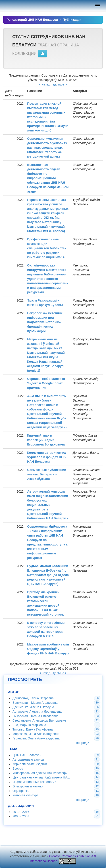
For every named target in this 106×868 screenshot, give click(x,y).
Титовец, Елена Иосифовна (33, 729)
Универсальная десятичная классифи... (41, 773)
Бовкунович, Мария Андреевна (35, 703)
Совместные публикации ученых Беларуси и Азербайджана (47, 474)
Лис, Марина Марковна (29, 725)
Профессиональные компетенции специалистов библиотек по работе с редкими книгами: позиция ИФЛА (47, 248)
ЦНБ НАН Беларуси (27, 755)
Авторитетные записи (28, 760)
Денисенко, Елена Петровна (33, 698)
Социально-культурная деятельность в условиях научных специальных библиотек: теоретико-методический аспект (47, 148)
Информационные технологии (34, 782)
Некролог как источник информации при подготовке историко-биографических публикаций (45, 322)
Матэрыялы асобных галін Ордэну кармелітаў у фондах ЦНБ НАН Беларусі (48, 649)
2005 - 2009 (21, 816)
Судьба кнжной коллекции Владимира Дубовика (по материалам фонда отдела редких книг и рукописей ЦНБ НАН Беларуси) (48, 575)
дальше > (60, 84)
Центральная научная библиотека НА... (41, 777)
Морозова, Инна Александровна (36, 734)
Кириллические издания (30, 764)
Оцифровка (21, 791)
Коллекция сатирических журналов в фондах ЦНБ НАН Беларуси (47, 457)
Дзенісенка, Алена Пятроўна (33, 707)
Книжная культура (25, 795)
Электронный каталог (28, 786)
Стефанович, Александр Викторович (39, 720)
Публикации (72, 20)
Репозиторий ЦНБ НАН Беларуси (32, 20)
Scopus (18, 768)
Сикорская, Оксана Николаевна (35, 716)
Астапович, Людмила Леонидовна (37, 712)
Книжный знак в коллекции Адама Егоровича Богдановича (46, 440)
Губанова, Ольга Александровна (36, 738)
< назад (45, 84)
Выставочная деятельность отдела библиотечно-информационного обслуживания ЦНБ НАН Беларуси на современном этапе (48, 178)
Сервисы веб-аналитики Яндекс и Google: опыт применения (46, 383)
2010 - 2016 (21, 812)
